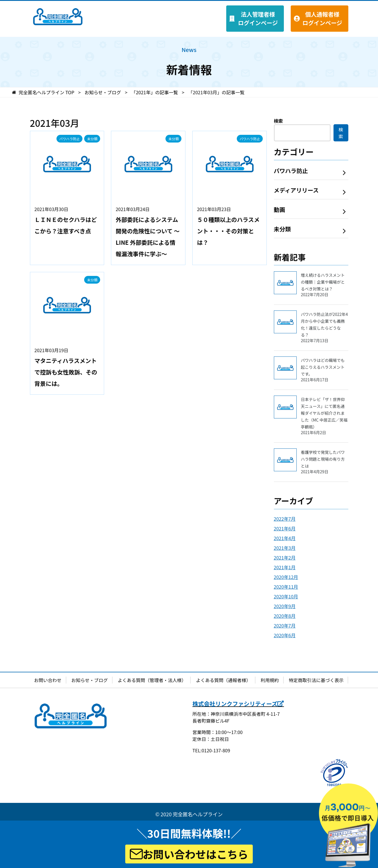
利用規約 (270, 680)
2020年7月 (285, 626)
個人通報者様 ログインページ (322, 18)
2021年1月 (285, 567)
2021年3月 (285, 548)
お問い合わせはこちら (189, 854)
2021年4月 (285, 538)
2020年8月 (285, 616)
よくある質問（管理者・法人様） (152, 680)
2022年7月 (285, 519)
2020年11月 (286, 587)
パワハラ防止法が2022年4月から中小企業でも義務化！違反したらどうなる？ (325, 327)
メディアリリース (296, 190)
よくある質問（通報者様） (223, 680)
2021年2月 (285, 558)
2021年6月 (285, 528)
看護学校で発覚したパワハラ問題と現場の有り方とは (325, 462)
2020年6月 (285, 635)
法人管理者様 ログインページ (258, 18)
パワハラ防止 (70, 139)
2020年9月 (285, 606)
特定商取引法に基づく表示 (316, 680)
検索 (278, 121)
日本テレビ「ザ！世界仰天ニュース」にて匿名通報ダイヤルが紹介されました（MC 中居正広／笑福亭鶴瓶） (325, 416)
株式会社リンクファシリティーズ (238, 704)
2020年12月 (286, 577)
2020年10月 (286, 596)
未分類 (92, 139)
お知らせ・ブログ (90, 680)
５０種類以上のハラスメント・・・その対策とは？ (228, 231)
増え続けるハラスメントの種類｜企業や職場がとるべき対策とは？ (325, 285)
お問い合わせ (48, 680)
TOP (47, 92)
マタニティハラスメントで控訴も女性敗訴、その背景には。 (66, 372)
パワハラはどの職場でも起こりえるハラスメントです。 (325, 370)
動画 (280, 210)
